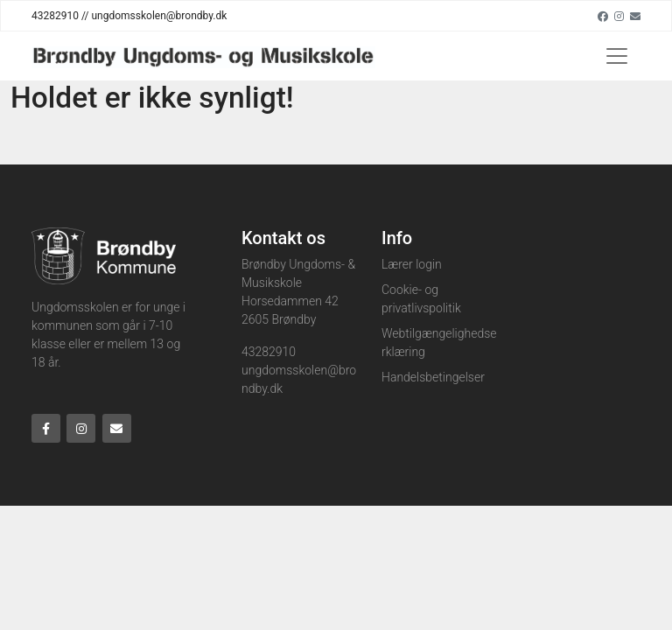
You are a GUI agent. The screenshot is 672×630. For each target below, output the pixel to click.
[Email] (635, 16)
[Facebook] (603, 16)
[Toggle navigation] (617, 56)
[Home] (203, 56)
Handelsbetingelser (433, 377)
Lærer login (412, 264)
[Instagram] (619, 16)
